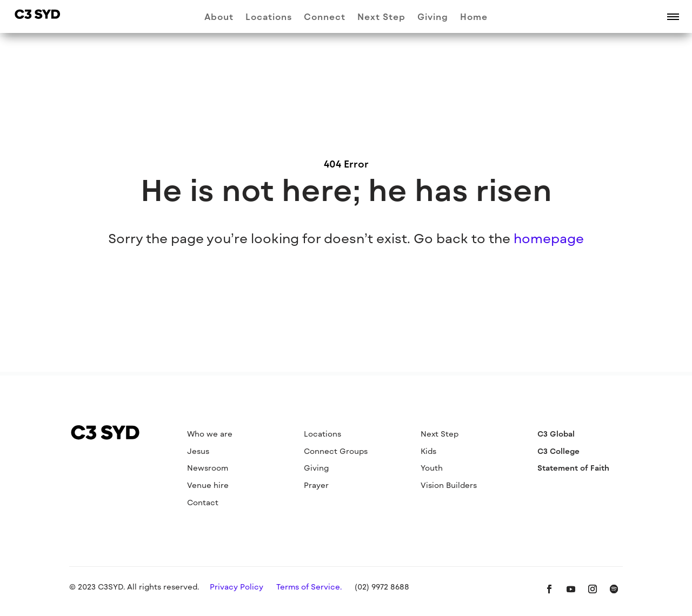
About (219, 17)
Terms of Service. (309, 587)
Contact (203, 502)
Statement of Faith (573, 468)
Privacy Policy (237, 587)
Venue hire (208, 485)
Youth (432, 468)
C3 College (558, 451)
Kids (428, 451)
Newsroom (208, 468)
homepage (549, 238)
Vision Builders (449, 485)
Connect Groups (336, 451)
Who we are (210, 434)
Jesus (198, 451)
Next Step (381, 17)
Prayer (316, 485)
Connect (325, 17)
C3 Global (556, 434)
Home (474, 17)
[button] (673, 16)
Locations (269, 17)
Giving (433, 17)
